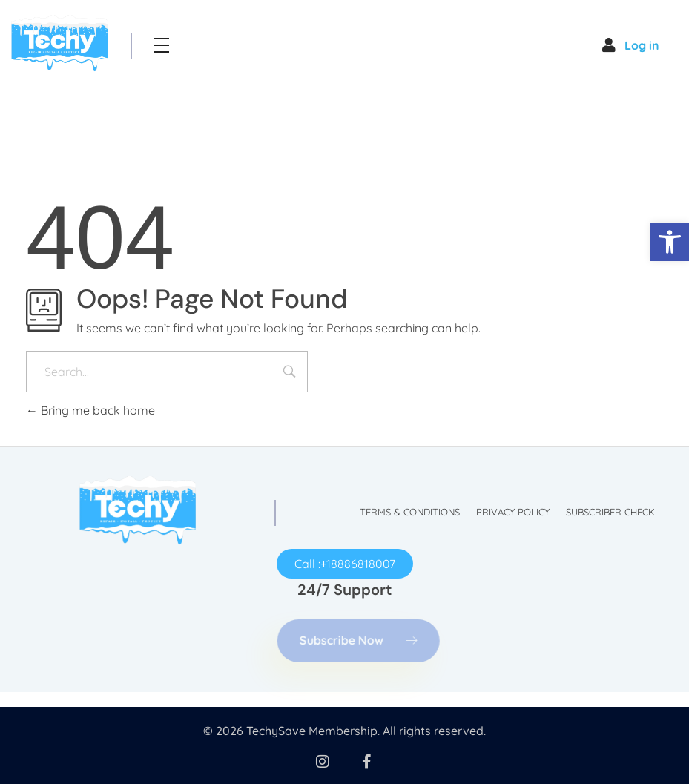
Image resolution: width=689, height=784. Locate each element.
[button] (670, 242)
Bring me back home (90, 410)
